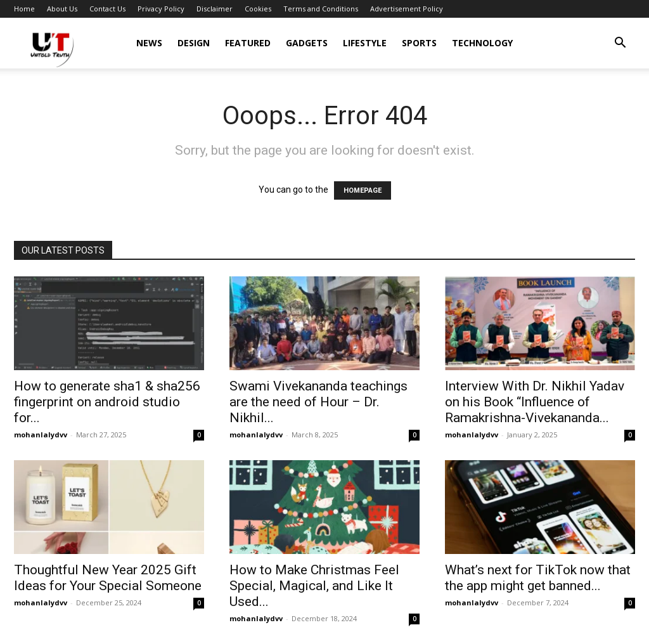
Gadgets (307, 43)
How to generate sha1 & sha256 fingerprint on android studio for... (107, 402)
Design (194, 43)
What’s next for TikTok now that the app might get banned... (538, 578)
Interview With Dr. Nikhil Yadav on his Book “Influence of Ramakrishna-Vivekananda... (535, 402)
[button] (620, 44)
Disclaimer (215, 9)
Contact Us (107, 9)
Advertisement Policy (407, 9)
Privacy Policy (161, 9)
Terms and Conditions (321, 9)
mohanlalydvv (41, 435)
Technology (482, 43)
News (149, 43)
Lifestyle (365, 43)
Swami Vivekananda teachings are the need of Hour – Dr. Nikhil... (318, 402)
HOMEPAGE (363, 190)
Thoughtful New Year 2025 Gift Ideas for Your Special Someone (108, 578)
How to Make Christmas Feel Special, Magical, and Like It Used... (314, 586)
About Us (62, 9)
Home (24, 9)
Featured (248, 43)
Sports (419, 43)
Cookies (258, 9)
